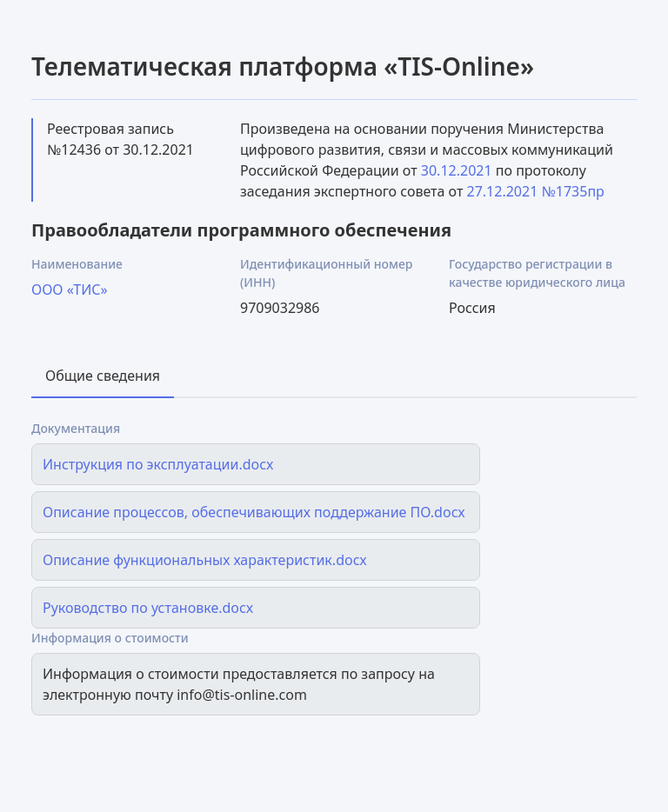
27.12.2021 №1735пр (536, 191)
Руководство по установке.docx (148, 608)
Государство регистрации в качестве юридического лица (537, 273)
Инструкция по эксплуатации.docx (158, 464)
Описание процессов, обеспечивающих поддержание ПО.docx (254, 512)
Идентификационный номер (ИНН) (326, 273)
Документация (76, 428)
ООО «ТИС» (70, 290)
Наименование (77, 264)
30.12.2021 (457, 170)
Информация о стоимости (110, 638)
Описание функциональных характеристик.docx (205, 560)
